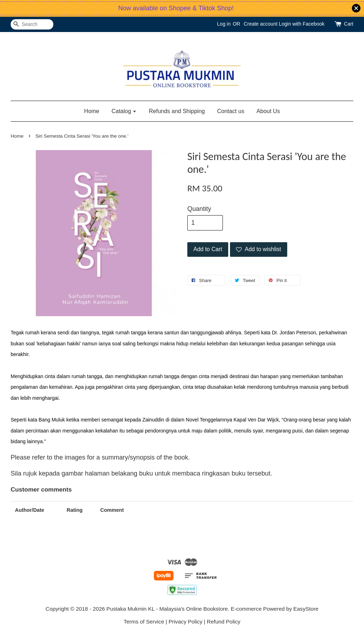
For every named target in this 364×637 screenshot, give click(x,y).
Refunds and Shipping (177, 111)
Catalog (124, 111)
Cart (349, 24)
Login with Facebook (301, 24)
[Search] (32, 24)
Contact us (231, 111)
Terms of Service (144, 622)
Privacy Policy (185, 622)
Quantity (199, 209)
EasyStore (306, 609)
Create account (261, 24)
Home (92, 111)
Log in (224, 24)
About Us (268, 111)
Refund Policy (224, 622)
